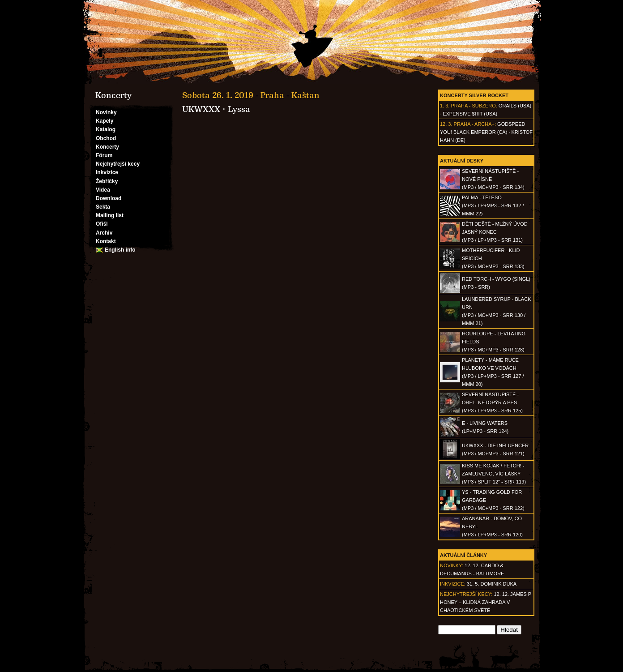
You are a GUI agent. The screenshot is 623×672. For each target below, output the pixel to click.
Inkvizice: (453, 584)
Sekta (103, 207)
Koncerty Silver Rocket (474, 95)
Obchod (106, 138)
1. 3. (445, 106)
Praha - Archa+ (474, 124)
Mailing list (110, 215)
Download (109, 198)
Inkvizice (107, 172)
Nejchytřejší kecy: (466, 594)
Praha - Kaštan (290, 95)
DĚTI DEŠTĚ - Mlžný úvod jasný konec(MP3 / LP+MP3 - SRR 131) (495, 232)
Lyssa (239, 109)
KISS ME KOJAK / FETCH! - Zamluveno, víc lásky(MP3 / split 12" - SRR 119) (494, 474)
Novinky (106, 112)
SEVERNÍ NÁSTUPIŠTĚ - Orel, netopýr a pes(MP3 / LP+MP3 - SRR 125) (492, 402)
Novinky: (452, 565)
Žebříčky (107, 181)
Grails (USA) (515, 106)
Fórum (104, 155)
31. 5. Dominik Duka (492, 584)
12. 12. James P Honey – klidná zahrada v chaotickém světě (486, 602)
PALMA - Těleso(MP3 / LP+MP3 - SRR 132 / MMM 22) (493, 205)
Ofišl (102, 224)
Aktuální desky (462, 161)
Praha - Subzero (473, 106)
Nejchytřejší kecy (118, 164)
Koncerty (107, 147)
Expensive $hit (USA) (470, 114)
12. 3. (446, 124)
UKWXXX (201, 109)
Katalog (106, 129)
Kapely (105, 121)
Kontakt (106, 241)
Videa (103, 190)
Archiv (104, 233)
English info (120, 250)
